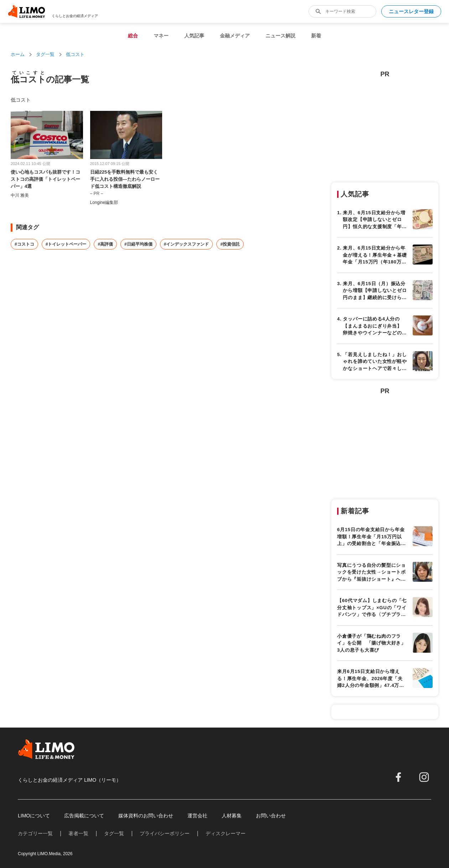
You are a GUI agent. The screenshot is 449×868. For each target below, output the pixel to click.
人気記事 (194, 36)
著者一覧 (78, 833)
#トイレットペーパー (66, 244)
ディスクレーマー (226, 833)
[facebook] (398, 777)
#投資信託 (230, 244)
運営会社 (197, 816)
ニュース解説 (280, 36)
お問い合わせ (271, 816)
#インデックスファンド (187, 244)
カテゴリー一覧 (35, 833)
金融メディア (235, 36)
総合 (133, 36)
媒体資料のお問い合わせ (146, 816)
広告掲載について (84, 816)
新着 (316, 36)
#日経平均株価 (138, 244)
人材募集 (232, 816)
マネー (161, 36)
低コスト (75, 54)
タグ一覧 (45, 54)
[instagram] (424, 777)
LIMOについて (34, 816)
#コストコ (24, 244)
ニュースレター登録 (411, 11)
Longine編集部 (104, 202)
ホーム (18, 54)
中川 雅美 (20, 195)
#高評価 (105, 244)
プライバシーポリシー (165, 833)
